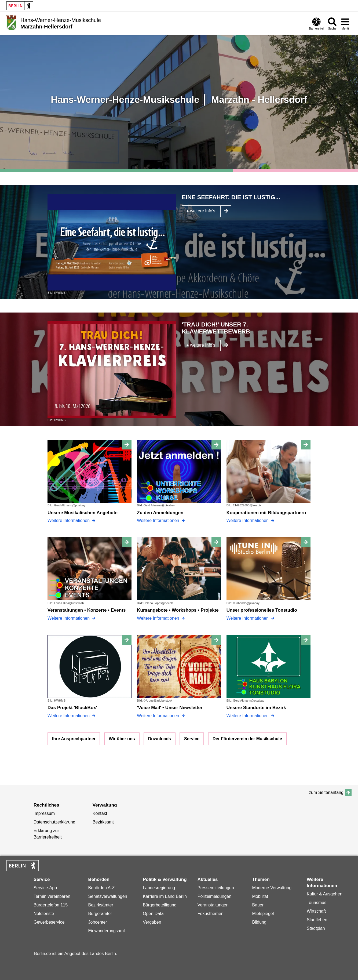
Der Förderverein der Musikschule (247, 739)
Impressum (44, 813)
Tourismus (317, 903)
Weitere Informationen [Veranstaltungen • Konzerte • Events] (69, 618)
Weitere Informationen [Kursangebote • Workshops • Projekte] (159, 618)
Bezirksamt (103, 822)
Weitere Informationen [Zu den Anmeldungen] (159, 520)
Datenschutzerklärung (54, 822)
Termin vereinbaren (52, 896)
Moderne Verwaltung (272, 888)
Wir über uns (122, 739)
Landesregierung (159, 888)
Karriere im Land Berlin (165, 896)
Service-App (45, 888)
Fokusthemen (211, 914)
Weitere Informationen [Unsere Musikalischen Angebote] (69, 520)
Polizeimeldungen (214, 896)
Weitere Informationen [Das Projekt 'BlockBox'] (69, 716)
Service (192, 739)
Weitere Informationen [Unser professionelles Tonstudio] (248, 618)
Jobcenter (98, 922)
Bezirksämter (101, 905)
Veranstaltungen (213, 905)
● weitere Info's (201, 211)
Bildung (259, 922)
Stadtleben (317, 920)
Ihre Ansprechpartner (74, 739)
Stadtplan (316, 928)
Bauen (258, 905)
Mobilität (260, 896)
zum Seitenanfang (326, 792)
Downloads (160, 739)
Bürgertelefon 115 (51, 905)
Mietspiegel (263, 914)
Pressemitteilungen (216, 888)
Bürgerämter (100, 914)
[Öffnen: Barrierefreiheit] (316, 23)
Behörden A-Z (102, 888)
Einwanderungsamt (107, 931)
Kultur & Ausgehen (325, 894)
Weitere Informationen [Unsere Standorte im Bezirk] (248, 716)
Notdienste (44, 914)
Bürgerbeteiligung (160, 905)
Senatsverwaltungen (108, 896)
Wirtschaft (316, 911)
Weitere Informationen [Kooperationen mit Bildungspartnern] (248, 520)
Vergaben (152, 922)
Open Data (153, 914)
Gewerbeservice (49, 922)
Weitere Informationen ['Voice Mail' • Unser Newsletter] (159, 716)
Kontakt (100, 813)
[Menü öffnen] (345, 23)
